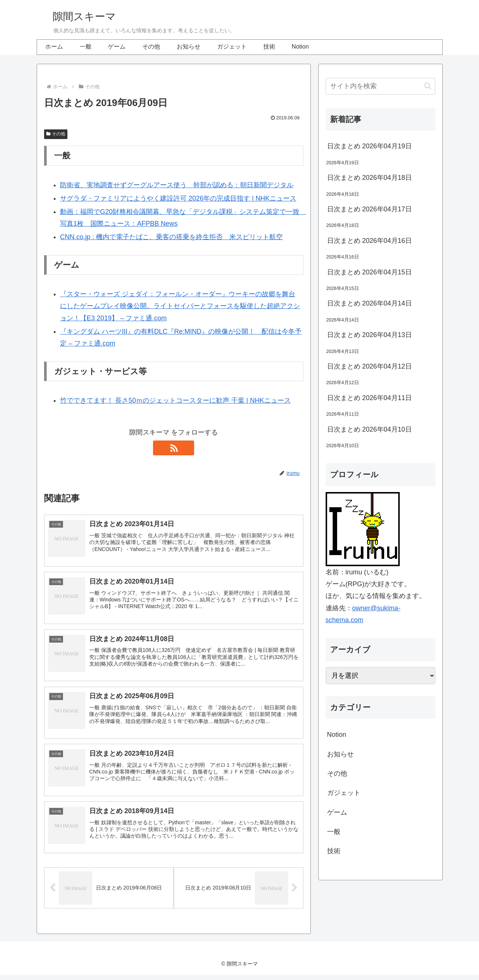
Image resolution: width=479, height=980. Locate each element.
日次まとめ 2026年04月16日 (370, 241)
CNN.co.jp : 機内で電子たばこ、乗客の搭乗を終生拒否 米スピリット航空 (171, 237)
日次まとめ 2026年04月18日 (370, 178)
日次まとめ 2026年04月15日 (370, 272)
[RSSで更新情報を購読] (174, 448)
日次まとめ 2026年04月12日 (370, 366)
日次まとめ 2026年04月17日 (370, 209)
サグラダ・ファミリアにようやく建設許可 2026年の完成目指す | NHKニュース (178, 198)
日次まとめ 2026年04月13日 (370, 335)
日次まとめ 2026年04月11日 (370, 398)
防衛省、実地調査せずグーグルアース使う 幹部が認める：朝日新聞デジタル (177, 185)
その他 (56, 134)
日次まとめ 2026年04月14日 (370, 303)
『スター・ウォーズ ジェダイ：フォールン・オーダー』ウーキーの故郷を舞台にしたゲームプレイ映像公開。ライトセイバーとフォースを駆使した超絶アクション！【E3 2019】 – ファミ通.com (180, 306)
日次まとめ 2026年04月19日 (370, 146)
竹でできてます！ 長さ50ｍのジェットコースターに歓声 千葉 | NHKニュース (175, 400)
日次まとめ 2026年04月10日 (370, 429)
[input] (380, 86)
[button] (428, 86)
